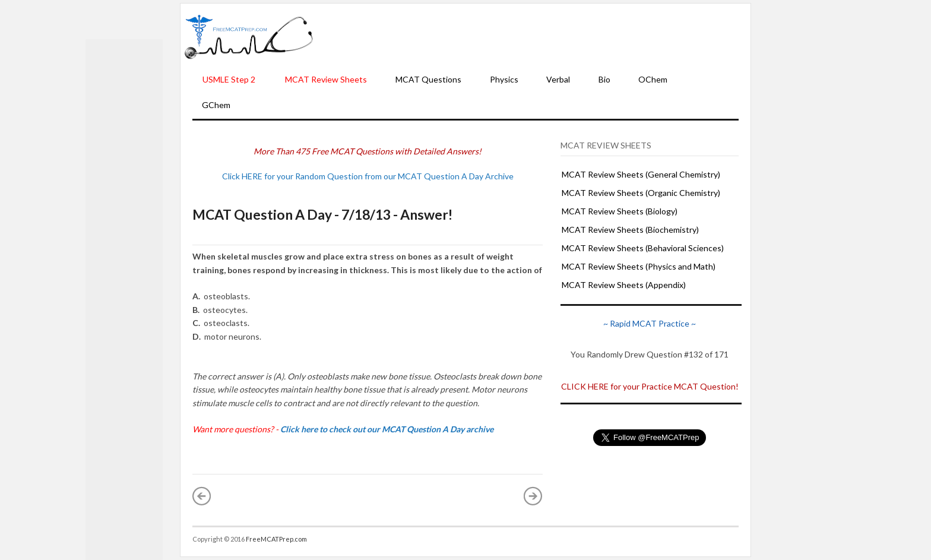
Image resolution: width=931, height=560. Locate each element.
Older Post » (533, 496)
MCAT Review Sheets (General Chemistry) (641, 174)
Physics (504, 79)
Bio (604, 79)
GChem (216, 105)
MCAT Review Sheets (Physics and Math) (639, 266)
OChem (653, 79)
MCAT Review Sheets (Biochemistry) (630, 230)
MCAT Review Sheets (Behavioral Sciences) (643, 248)
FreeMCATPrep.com (276, 539)
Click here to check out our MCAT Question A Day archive (387, 429)
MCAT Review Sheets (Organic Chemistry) (641, 193)
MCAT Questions (428, 79)
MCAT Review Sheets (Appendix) (624, 285)
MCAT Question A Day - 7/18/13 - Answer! (322, 214)
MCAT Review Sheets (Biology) (620, 211)
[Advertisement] (532, 36)
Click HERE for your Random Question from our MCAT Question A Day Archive (368, 176)
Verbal (558, 79)
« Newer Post (202, 496)
